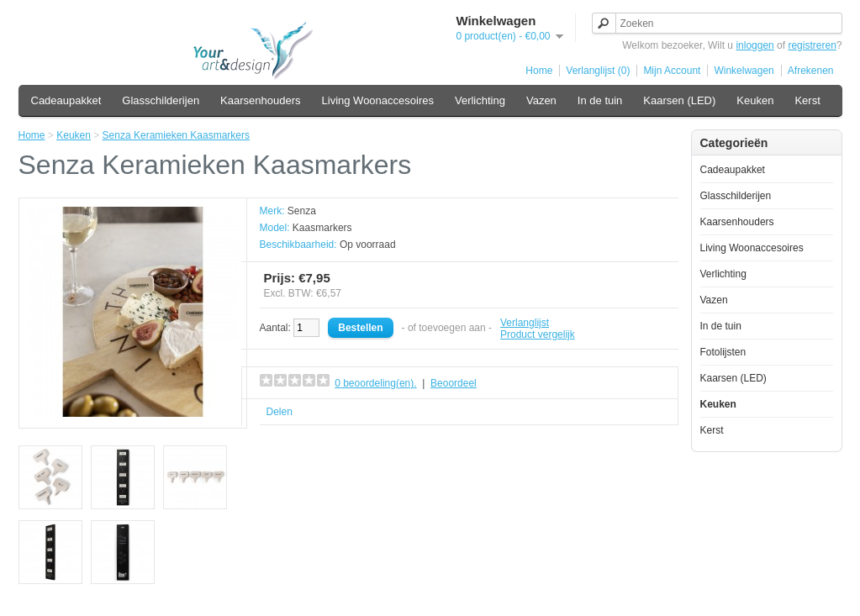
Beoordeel (454, 383)
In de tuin (600, 100)
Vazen (541, 100)
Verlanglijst (525, 323)
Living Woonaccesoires (378, 100)
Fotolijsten (723, 352)
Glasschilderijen (161, 100)
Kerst (807, 100)
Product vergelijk (538, 334)
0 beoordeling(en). (375, 383)
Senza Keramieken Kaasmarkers (176, 135)
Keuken (755, 100)
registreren (812, 45)
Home (539, 71)
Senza (302, 211)
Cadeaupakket (66, 100)
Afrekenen (811, 71)
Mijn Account (672, 71)
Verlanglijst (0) (598, 71)
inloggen (754, 45)
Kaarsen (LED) (679, 100)
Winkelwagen (744, 71)
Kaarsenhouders (260, 100)
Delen (280, 412)
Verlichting (480, 100)
